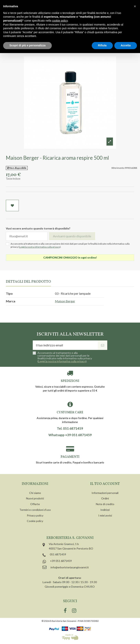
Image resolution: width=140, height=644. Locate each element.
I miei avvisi (105, 515)
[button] (135, 6)
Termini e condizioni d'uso (35, 510)
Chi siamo (35, 493)
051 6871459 (58, 554)
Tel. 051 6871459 (70, 428)
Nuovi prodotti (35, 498)
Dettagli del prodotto (28, 282)
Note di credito (105, 504)
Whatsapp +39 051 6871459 (70, 435)
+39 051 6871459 (61, 561)
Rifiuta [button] (102, 45)
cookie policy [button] (60, 21)
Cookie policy (35, 521)
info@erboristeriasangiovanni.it (70, 567)
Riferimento (118, 168)
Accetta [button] (126, 45)
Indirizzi (105, 510)
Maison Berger (65, 301)
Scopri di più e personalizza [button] (27, 45)
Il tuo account (105, 484)
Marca (11, 301)
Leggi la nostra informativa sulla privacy (40, 247)
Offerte (35, 504)
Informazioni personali (105, 493)
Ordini (105, 498)
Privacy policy (35, 515)
